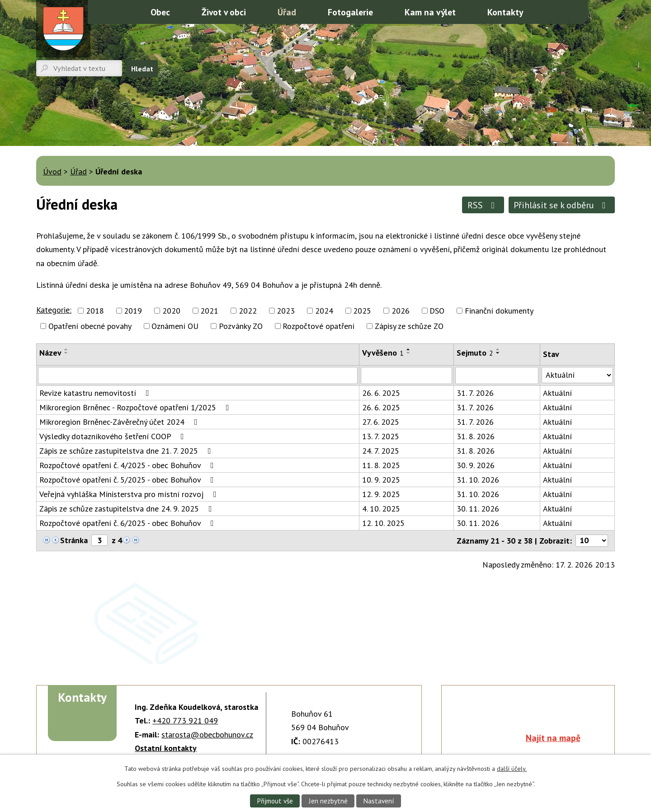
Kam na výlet (430, 12)
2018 (95, 311)
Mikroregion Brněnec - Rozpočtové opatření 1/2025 (136, 407)
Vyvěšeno (383, 353)
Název (50, 353)
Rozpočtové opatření (318, 326)
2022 (248, 311)
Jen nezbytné (328, 801)
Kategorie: (54, 310)
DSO (437, 311)
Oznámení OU (175, 326)
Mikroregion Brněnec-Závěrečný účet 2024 (120, 422)
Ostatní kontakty (166, 748)
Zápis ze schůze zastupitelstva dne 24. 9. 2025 (127, 509)
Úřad (287, 12)
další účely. (512, 769)
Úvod (123, 11)
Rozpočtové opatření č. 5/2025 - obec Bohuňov (128, 480)
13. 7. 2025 (381, 436)
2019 (133, 311)
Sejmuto (475, 353)
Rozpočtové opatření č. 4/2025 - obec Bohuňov (128, 465)
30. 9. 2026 (476, 465)
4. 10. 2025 (381, 509)
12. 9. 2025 (381, 494)
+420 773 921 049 (185, 720)
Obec (160, 12)
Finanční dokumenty (499, 311)
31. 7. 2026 (475, 393)
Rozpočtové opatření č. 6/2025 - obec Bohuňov (128, 523)
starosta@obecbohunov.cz (207, 735)
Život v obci (224, 12)
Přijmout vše (275, 801)
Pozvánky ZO (241, 326)
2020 (171, 311)
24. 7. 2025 (381, 451)
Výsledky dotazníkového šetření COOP (113, 436)
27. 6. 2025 (381, 422)
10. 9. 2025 (381, 480)
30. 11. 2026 (478, 509)
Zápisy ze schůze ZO (409, 326)
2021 (209, 311)
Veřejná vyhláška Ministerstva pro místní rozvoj (130, 494)
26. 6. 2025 (381, 393)
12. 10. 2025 (383, 523)
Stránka (74, 540)
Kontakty (505, 12)
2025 (362, 311)
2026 (401, 311)
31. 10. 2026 (478, 480)
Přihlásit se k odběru (561, 205)
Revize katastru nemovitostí (96, 393)
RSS (483, 205)
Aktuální (557, 393)
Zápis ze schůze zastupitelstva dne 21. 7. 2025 (127, 451)
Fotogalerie (350, 12)
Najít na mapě (553, 738)
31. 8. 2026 (476, 436)
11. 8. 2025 (381, 465)
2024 (324, 311)
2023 (286, 311)
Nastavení (379, 801)
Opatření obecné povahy (90, 326)
